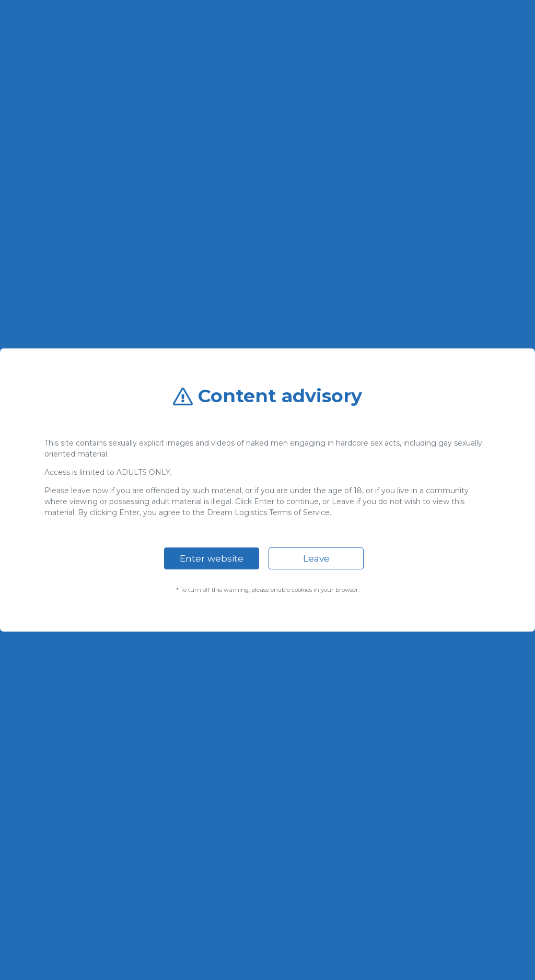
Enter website (212, 558)
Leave (316, 558)
